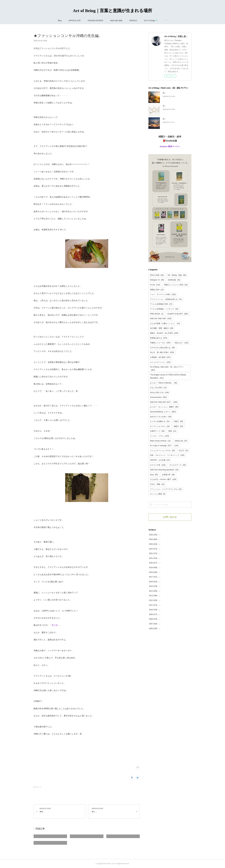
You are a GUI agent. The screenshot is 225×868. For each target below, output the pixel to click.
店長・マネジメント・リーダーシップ (167, 455)
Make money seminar (160, 441)
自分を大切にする (159, 393)
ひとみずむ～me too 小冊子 (163, 479)
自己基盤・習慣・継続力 (162, 328)
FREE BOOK (157, 314)
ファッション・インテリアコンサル (166, 489)
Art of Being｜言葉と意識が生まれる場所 (113, 11)
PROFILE (133, 21)
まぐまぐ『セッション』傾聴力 (164, 407)
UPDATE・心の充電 (160, 460)
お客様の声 (168, 475)
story (154, 475)
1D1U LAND (157, 275)
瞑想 (172, 431)
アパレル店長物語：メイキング (164, 309)
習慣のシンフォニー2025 (176, 285)
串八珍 (55, 625)
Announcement (158, 397)
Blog (60, 21)
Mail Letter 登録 (116, 21)
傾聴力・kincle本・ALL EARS (164, 333)
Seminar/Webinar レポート (163, 412)
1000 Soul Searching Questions (164, 470)
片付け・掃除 (157, 484)
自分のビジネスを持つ (161, 417)
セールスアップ (178, 465)
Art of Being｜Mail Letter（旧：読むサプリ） (167, 368)
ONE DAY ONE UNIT (161, 319)
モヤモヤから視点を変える (162, 348)
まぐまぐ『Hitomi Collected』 (164, 383)
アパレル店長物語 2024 (161, 304)
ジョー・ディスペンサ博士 (163, 294)
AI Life (155, 285)
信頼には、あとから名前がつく (175, 106)
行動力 (178, 421)
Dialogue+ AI (157, 280)
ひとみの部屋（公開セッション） (165, 323)
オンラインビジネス (160, 426)
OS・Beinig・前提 (177, 275)
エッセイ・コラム (159, 436)
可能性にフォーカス (160, 343)
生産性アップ (157, 431)
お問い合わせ (170, 517)
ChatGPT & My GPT (178, 314)
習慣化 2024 (157, 290)
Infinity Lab (181, 441)
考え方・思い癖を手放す (162, 352)
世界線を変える (159, 338)
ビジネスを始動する (160, 421)
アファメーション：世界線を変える (166, 299)
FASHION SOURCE (95, 21)
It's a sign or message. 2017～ (164, 446)
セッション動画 (158, 494)
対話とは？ (182, 343)
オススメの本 (158, 465)
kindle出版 (174, 280)
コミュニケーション (160, 362)
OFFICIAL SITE (75, 21)
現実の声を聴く (169, 93)
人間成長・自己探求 (160, 357)
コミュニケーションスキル (162, 450)
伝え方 (183, 450)
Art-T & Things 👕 (151, 21)
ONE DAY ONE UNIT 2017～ (164, 402)
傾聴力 (178, 426)
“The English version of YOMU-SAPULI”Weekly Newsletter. (168, 376)
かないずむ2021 (158, 388)
